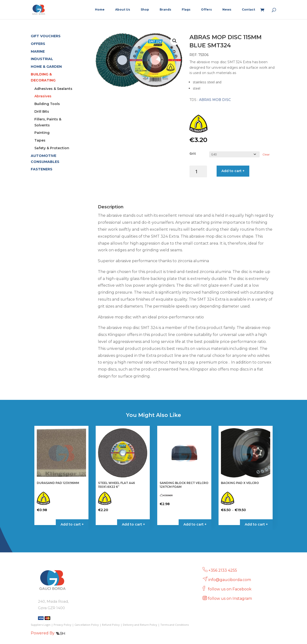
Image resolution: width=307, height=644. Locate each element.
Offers (206, 10)
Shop (145, 10)
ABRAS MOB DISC (215, 100)
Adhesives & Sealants (53, 89)
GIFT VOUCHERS (46, 36)
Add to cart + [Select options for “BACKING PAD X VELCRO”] (256, 524)
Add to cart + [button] (133, 524)
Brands (165, 10)
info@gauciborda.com (230, 580)
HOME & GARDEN (46, 67)
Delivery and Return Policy (140, 625)
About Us (123, 10)
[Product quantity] (198, 171)
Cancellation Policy (87, 625)
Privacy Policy (63, 625)
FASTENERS (42, 169)
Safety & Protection (52, 148)
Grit (193, 153)
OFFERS (38, 44)
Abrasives (43, 96)
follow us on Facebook (230, 589)
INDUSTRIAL (42, 59)
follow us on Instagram (230, 598)
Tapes (40, 140)
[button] (175, 41)
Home (100, 10)
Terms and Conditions (175, 625)
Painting (42, 133)
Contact (248, 10)
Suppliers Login (41, 625)
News (227, 10)
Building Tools (47, 104)
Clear (266, 154)
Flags (186, 10)
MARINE (38, 51)
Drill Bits (42, 111)
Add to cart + (233, 171)
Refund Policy (111, 625)
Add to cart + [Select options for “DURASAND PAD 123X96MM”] (72, 524)
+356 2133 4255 (223, 570)
